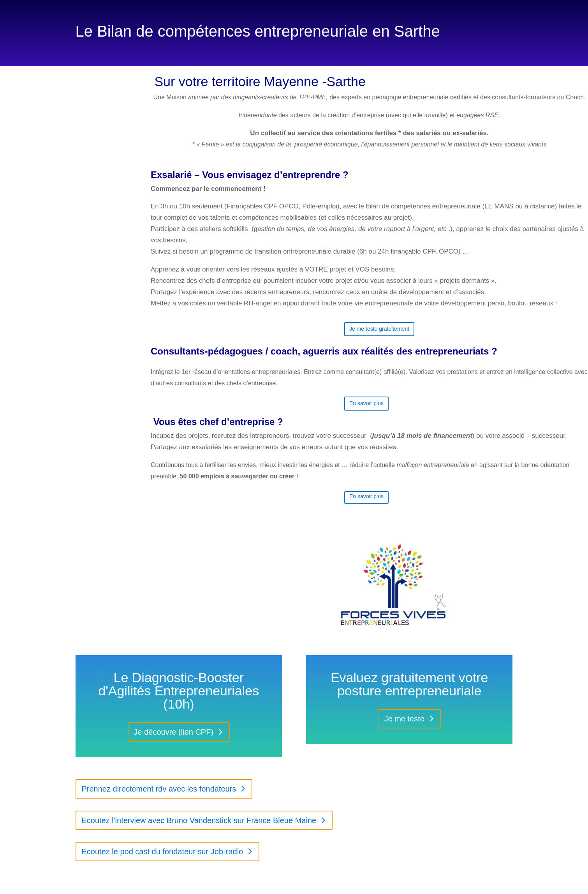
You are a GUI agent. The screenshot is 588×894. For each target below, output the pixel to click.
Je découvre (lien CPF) (174, 732)
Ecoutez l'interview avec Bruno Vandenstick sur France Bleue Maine (199, 820)
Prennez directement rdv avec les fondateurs (159, 789)
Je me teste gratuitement (379, 329)
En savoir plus (366, 403)
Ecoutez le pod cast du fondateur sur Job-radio (163, 852)
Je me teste (404, 719)
